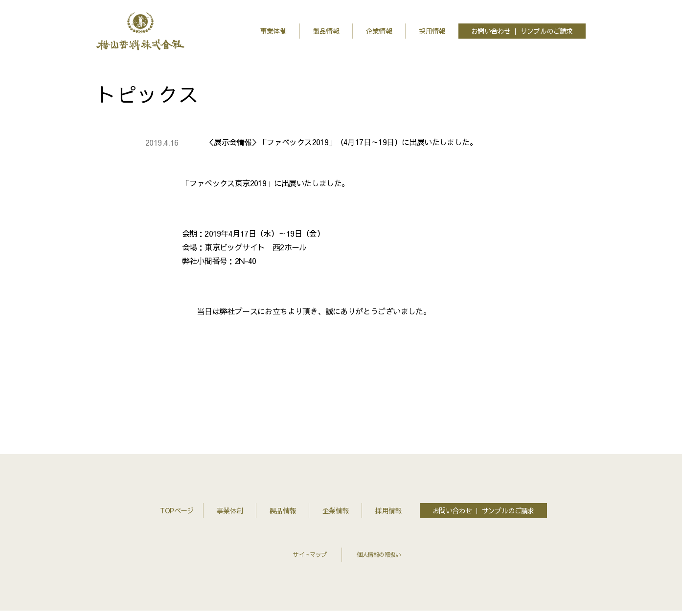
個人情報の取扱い (379, 554)
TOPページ (169, 510)
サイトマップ (310, 554)
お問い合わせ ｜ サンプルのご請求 (522, 31)
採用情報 (432, 31)
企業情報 (379, 31)
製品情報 (326, 31)
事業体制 (273, 31)
